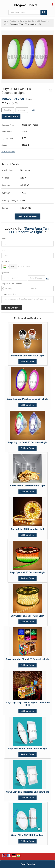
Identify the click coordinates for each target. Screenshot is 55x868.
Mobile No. (6, 261)
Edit (34, 110)
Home (5, 21)
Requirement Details (10, 294)
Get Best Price (11, 116)
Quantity (5, 273)
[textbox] (22, 110)
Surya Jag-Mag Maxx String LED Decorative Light (27, 704)
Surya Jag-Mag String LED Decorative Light (27, 659)
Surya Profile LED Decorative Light (27, 486)
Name (4, 239)
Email (4, 250)
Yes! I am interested (27, 216)
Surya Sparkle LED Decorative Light (28, 572)
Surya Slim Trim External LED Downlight (27, 748)
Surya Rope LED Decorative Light (27, 616)
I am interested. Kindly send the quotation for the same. (27, 300)
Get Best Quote (28, 362)
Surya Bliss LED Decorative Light (27, 356)
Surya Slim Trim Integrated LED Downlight (27, 792)
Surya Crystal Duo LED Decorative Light (27, 442)
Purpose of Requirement (12, 284)
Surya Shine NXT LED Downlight (27, 835)
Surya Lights (25, 21)
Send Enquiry (28, 864)
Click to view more (8, 152)
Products (14, 21)
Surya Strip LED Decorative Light (27, 529)
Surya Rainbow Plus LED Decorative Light (27, 399)
